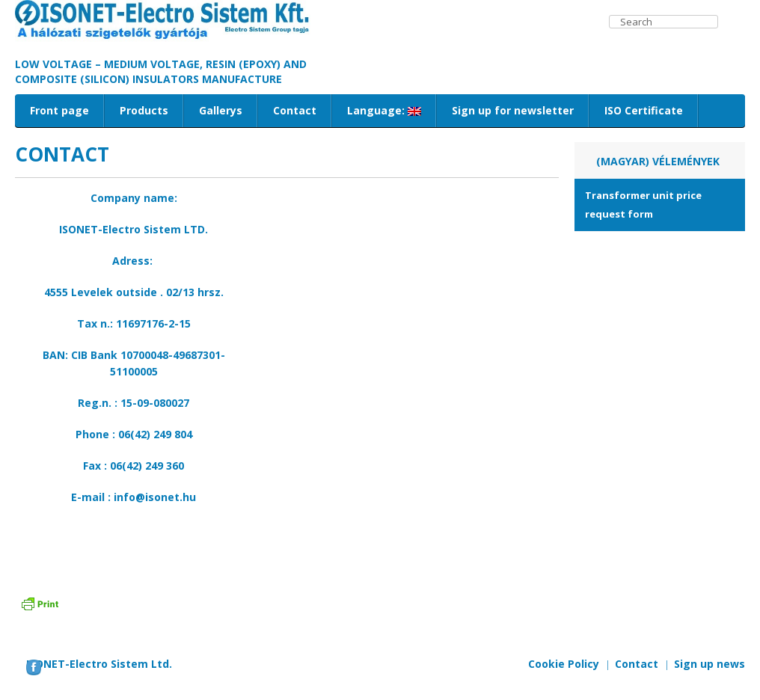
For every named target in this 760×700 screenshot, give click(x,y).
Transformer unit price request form (643, 205)
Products (144, 110)
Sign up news (710, 664)
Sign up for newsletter (513, 110)
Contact (295, 110)
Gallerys (221, 110)
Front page (59, 110)
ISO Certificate (644, 110)
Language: (384, 110)
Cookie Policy (564, 664)
